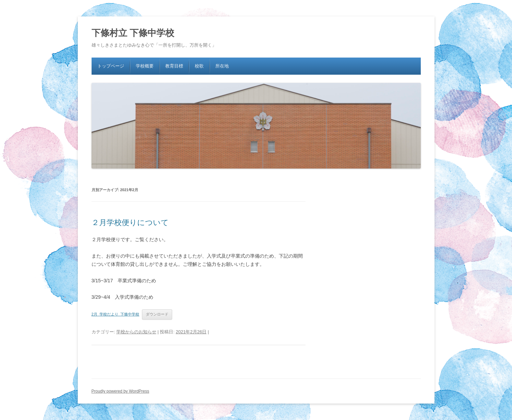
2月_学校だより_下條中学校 (116, 314)
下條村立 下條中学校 (133, 33)
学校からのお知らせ (136, 332)
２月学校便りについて (130, 223)
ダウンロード (157, 314)
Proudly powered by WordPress (121, 391)
